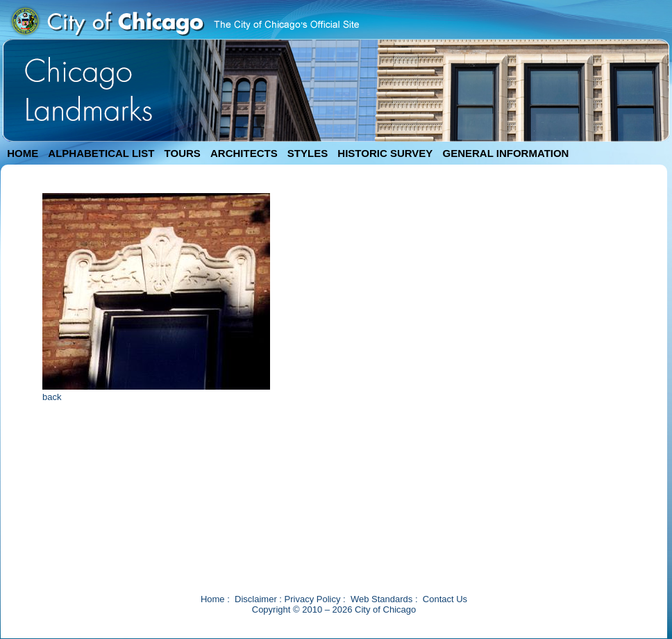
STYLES (308, 153)
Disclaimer (256, 599)
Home (213, 599)
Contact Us (445, 599)
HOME (23, 153)
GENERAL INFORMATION (506, 153)
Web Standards (381, 599)
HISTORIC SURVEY (385, 153)
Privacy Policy (313, 599)
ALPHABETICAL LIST (101, 153)
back (52, 397)
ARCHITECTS (244, 153)
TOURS (183, 153)
